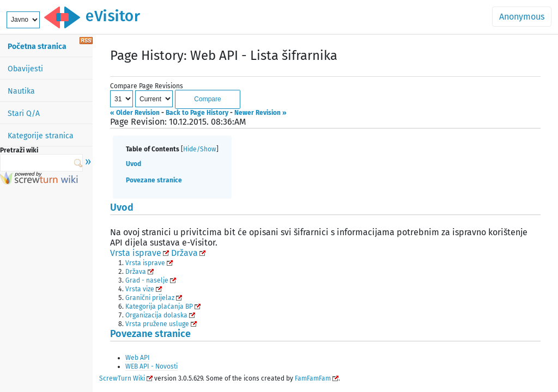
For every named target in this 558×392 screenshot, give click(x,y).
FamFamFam (313, 378)
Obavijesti (25, 69)
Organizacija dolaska (156, 315)
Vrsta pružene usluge (157, 324)
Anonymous (522, 17)
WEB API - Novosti (151, 366)
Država (184, 253)
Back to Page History (197, 113)
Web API (138, 358)
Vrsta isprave (136, 253)
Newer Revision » (260, 113)
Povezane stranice (154, 180)
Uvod (134, 164)
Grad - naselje (147, 280)
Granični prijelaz (150, 298)
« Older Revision (135, 113)
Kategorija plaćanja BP (159, 307)
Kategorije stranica (41, 136)
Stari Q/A (24, 114)
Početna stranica (37, 47)
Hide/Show (200, 149)
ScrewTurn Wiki (122, 378)
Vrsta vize (140, 289)
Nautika (21, 91)
